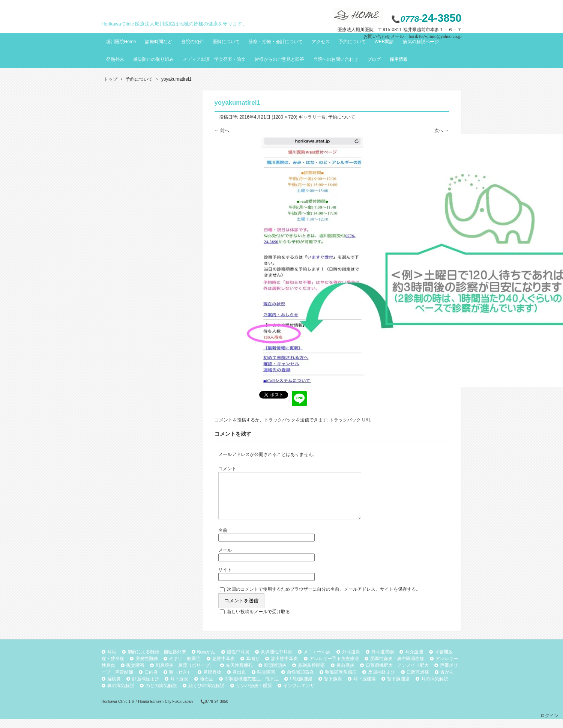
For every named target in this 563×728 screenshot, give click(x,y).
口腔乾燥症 (418, 681)
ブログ (374, 59)
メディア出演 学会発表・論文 (214, 59)
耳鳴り (253, 668)
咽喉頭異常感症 (341, 681)
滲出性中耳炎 (284, 668)
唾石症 (207, 688)
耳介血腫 (414, 661)
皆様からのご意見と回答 (279, 59)
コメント (227, 469)
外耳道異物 (383, 661)
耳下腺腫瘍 (365, 688)
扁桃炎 (114, 688)
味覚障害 (266, 681)
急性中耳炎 (224, 668)
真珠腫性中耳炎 (276, 661)
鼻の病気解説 (121, 695)
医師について (226, 42)
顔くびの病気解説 (206, 695)
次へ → (442, 131)
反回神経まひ (381, 681)
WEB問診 (384, 42)
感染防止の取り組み (153, 59)
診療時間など (159, 42)
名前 (223, 539)
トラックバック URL (350, 420)
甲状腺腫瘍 (301, 688)
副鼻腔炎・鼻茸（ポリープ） (185, 674)
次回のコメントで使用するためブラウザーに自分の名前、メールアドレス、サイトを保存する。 (324, 598)
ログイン (549, 725)
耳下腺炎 (179, 688)
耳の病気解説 (435, 688)
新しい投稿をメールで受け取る (258, 621)
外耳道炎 (351, 661)
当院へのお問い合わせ (336, 59)
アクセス (321, 42)
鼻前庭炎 (345, 674)
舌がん (447, 681)
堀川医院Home (121, 42)
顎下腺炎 (333, 688)
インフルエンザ (299, 695)
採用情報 (399, 59)
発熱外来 (115, 59)
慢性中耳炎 (238, 661)
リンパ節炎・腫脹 (254, 695)
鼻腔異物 (212, 681)
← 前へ (222, 131)
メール (225, 559)
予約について (352, 42)
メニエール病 (317, 661)
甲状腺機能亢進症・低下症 (252, 688)
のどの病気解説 (161, 695)
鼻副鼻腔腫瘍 (311, 674)
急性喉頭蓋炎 (300, 681)
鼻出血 (239, 681)
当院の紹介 (192, 42)
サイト (225, 579)
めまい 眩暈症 (185, 668)
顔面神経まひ (146, 688)
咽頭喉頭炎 (275, 674)
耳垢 (112, 661)
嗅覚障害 (135, 674)
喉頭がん (206, 661)
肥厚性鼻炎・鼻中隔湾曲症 (397, 668)
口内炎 (151, 681)
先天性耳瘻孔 (239, 674)
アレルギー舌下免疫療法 (334, 668)
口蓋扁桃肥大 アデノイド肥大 (397, 674)
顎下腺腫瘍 (398, 688)
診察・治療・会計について (276, 42)
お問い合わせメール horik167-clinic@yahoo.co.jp (412, 36)
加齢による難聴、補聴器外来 (157, 661)
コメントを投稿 (230, 420)
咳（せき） (180, 681)
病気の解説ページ (421, 42)
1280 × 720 (284, 117)
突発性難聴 (147, 668)
